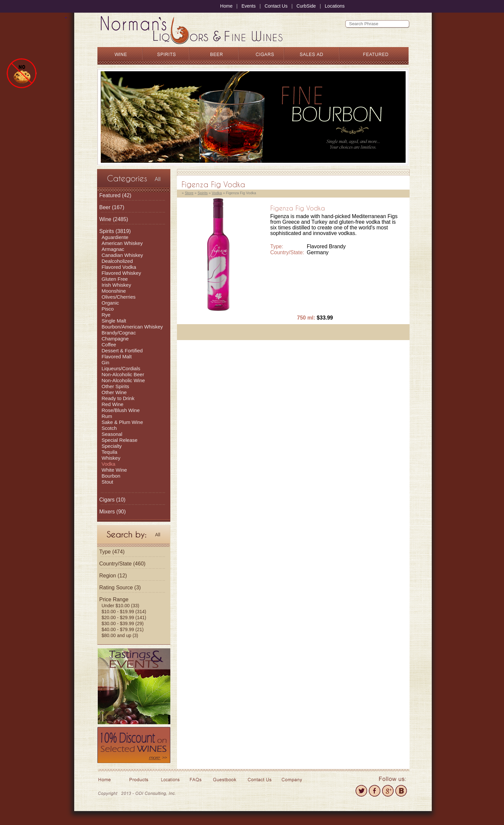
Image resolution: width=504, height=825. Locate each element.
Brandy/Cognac (119, 333)
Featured (110, 195)
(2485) (114, 219)
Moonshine (114, 291)
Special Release (120, 440)
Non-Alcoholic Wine (123, 380)
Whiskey (111, 458)
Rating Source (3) (120, 588)
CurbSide (306, 6)
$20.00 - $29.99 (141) (124, 618)
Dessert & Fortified (122, 351)
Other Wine (114, 392)
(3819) (115, 231)
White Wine (114, 470)
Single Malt (114, 321)
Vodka (109, 464)
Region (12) (113, 576)
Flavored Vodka (119, 267)
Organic (111, 303)
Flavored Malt (117, 356)
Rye (106, 315)
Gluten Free (115, 279)
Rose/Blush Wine (121, 410)
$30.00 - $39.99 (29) (123, 623)
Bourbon (111, 476)
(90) (113, 512)
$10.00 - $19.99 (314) (124, 612)
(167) (112, 207)
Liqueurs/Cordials (121, 368)
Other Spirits (115, 386)
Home (226, 6)
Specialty (112, 446)
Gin (106, 362)
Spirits (107, 231)
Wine (105, 219)
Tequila (110, 452)
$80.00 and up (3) (120, 635)
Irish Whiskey (116, 285)
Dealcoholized (117, 261)
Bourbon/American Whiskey (132, 327)
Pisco (108, 309)
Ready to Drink (118, 398)
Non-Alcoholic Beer (123, 374)
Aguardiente (115, 237)
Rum (107, 416)
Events (249, 6)
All (158, 179)
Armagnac (113, 249)
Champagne (115, 339)
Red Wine (113, 404)
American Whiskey (122, 243)
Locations (335, 6)
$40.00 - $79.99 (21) (123, 629)
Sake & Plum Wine (122, 422)
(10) (112, 500)
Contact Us (276, 6)
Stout (108, 482)
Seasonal (112, 434)
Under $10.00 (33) (121, 606)
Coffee (109, 345)
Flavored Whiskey (121, 273)
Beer (105, 207)
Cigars (107, 500)
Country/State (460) (123, 564)
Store (189, 193)
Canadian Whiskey (122, 255)
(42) (115, 195)
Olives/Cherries (119, 297)
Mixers (107, 512)
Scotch (109, 428)
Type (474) (112, 552)
